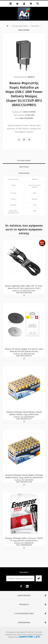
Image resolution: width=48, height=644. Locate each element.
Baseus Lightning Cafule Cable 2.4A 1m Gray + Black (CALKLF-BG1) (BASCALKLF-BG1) (24, 287)
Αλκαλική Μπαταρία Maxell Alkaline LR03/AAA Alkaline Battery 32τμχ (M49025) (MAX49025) (24, 476)
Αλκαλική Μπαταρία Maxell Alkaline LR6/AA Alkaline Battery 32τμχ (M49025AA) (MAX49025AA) (24, 414)
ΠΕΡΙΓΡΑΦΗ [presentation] (24, 167)
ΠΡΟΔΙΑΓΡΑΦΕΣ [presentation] (24, 161)
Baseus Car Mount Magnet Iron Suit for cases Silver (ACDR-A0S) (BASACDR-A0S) (24, 350)
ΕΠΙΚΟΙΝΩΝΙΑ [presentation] (24, 173)
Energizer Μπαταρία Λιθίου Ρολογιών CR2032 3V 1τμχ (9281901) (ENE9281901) (24, 539)
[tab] (24, 161)
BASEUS (31, 77)
